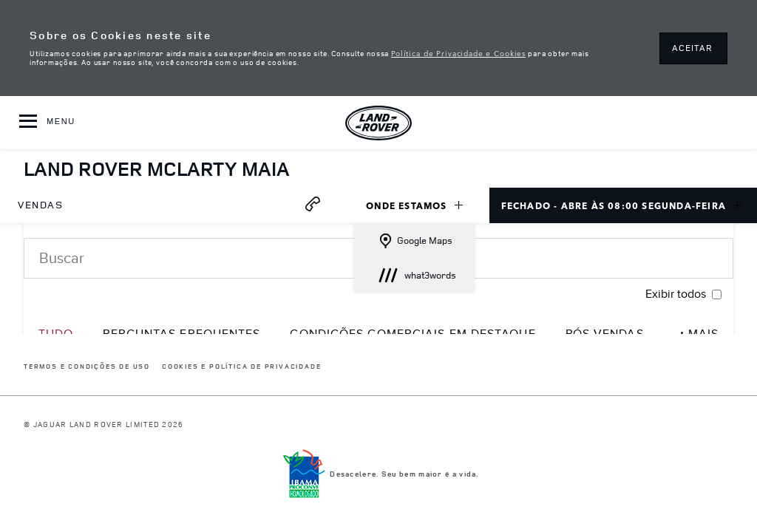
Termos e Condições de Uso (87, 367)
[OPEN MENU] (47, 123)
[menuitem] (41, 205)
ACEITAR (692, 48)
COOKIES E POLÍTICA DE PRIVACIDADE (241, 367)
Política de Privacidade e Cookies (458, 52)
